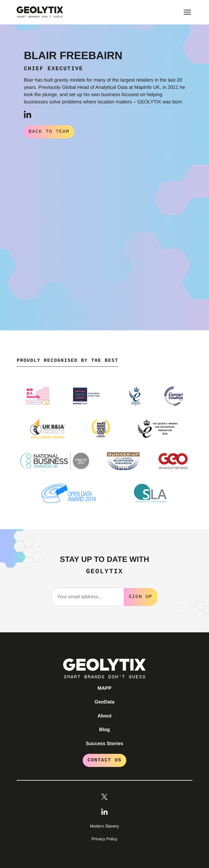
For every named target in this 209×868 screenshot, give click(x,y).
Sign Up (140, 596)
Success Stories (104, 743)
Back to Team (49, 132)
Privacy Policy (105, 839)
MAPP (104, 688)
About (104, 715)
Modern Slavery (104, 826)
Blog (105, 729)
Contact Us (104, 759)
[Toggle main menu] (187, 12)
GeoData (104, 701)
